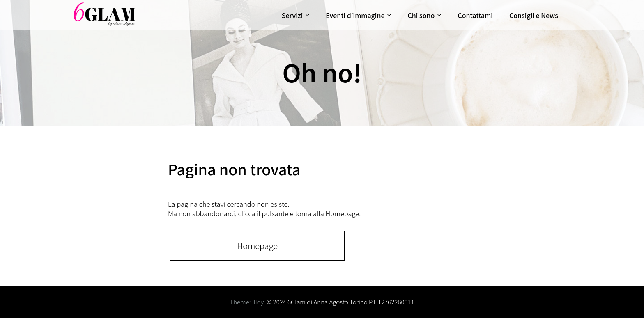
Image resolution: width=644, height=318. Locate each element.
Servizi (292, 15)
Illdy (258, 302)
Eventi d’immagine (355, 15)
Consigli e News (534, 15)
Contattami (475, 15)
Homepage (257, 246)
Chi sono (421, 15)
